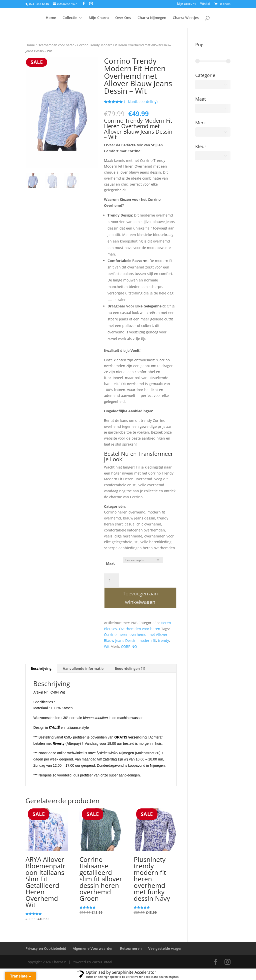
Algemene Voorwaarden (93, 948)
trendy (163, 640)
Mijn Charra (99, 18)
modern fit (147, 640)
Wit (107, 646)
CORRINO (129, 646)
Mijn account (186, 4)
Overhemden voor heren (56, 45)
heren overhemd (132, 634)
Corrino (110, 634)
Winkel (205, 4)
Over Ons (123, 18)
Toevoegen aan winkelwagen (140, 598)
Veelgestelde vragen (165, 948)
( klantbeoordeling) (141, 102)
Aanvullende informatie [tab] (83, 668)
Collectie (70, 18)
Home (51, 18)
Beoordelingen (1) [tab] (130, 668)
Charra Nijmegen (152, 18)
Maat (110, 563)
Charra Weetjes (186, 18)
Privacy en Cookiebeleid (46, 948)
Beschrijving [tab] (41, 668)
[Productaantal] (111, 580)
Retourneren (131, 948)
